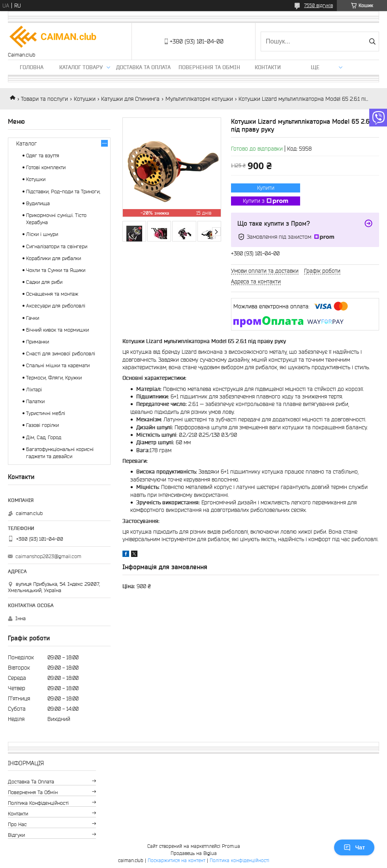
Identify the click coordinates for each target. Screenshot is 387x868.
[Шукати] (372, 42)
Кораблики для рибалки (54, 258)
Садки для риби (44, 282)
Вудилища (38, 203)
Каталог (26, 143)
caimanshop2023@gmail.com (48, 556)
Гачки (33, 318)
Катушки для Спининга (130, 99)
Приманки (38, 342)
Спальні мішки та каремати (58, 365)
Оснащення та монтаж (52, 294)
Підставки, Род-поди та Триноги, (63, 192)
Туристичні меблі (46, 413)
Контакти (268, 67)
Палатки (35, 401)
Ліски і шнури (42, 234)
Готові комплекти (46, 167)
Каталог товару (81, 67)
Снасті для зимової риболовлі (61, 354)
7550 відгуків (318, 5)
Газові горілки (42, 425)
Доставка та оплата (143, 67)
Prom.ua (231, 846)
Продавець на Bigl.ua (194, 853)
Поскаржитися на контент (177, 860)
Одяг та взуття (43, 156)
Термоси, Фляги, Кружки (54, 378)
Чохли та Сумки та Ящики (56, 270)
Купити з (266, 201)
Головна (32, 67)
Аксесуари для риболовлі (56, 306)
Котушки (85, 99)
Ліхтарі (34, 390)
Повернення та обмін (209, 67)
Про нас (17, 824)
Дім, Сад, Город (44, 437)
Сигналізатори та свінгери (57, 246)
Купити (266, 188)
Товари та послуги (44, 99)
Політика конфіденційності (38, 803)
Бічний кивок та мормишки (57, 330)
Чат (354, 847)
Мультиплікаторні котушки (199, 99)
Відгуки (16, 835)
